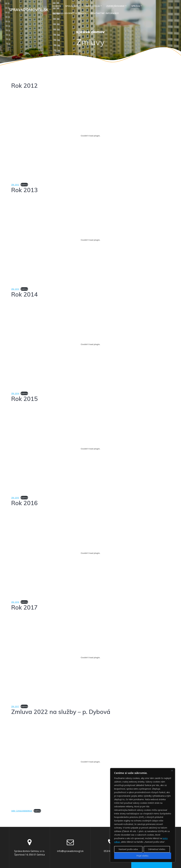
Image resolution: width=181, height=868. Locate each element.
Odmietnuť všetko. (157, 849)
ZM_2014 (15, 393)
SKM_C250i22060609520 (22, 811)
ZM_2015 (15, 498)
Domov (57, 6)
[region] (143, 815)
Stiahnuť (24, 185)
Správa (136, 6)
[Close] (172, 771)
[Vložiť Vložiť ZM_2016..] (90, 553)
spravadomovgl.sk (29, 10)
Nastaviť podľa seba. (128, 849)
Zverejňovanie (116, 6)
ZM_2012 (15, 185)
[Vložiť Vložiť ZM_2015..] (90, 449)
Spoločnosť (73, 6)
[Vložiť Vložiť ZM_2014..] (90, 344)
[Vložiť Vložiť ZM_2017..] (90, 657)
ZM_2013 (15, 289)
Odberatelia (92, 6)
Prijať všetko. (143, 856)
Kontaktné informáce (105, 13)
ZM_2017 (15, 706)
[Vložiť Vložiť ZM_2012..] (90, 136)
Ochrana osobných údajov (70, 13)
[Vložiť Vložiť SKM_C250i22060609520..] (90, 762)
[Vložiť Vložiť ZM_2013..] (90, 240)
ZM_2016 (15, 602)
